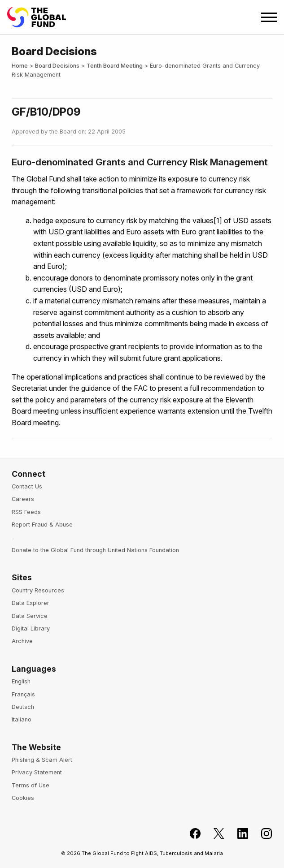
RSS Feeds (26, 512)
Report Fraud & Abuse (42, 525)
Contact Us (27, 486)
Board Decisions (57, 66)
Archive (22, 641)
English (21, 681)
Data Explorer (31, 603)
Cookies (23, 798)
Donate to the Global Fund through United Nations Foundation (95, 550)
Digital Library (31, 628)
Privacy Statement (37, 772)
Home (20, 66)
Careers (23, 499)
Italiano (22, 719)
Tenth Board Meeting (115, 66)
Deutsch (23, 707)
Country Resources (38, 590)
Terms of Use (31, 785)
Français (23, 694)
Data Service (30, 616)
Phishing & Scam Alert (42, 760)
